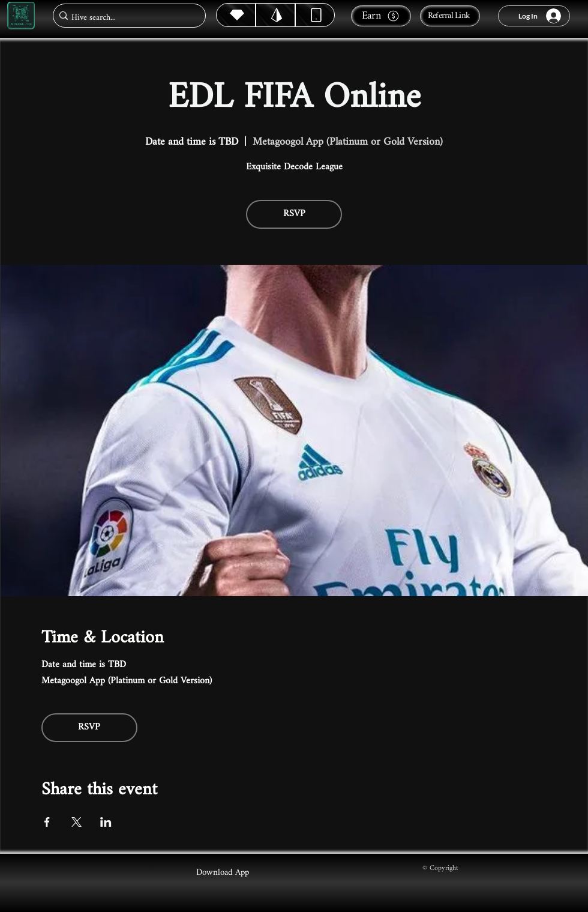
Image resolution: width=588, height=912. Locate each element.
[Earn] (381, 16)
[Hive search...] (126, 18)
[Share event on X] (76, 822)
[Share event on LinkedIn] (106, 822)
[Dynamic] (315, 15)
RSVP (294, 214)
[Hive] (236, 15)
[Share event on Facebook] (47, 822)
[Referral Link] (450, 16)
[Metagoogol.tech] (21, 16)
